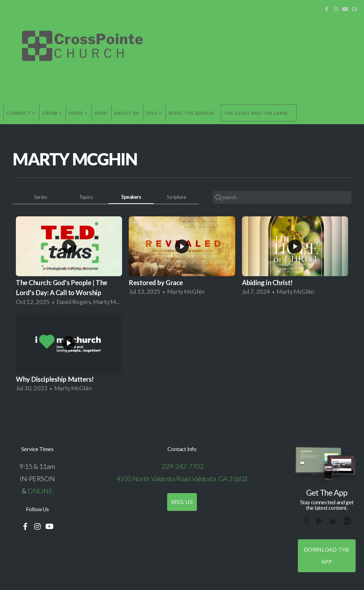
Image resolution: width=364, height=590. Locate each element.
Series (41, 197)
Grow (52, 113)
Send (101, 113)
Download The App (327, 556)
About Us (127, 113)
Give (154, 113)
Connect (21, 113)
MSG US (182, 502)
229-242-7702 (183, 466)
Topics (86, 197)
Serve (78, 113)
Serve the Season (191, 113)
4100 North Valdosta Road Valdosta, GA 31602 (182, 478)
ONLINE (40, 491)
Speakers (131, 197)
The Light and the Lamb (256, 113)
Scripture (176, 197)
